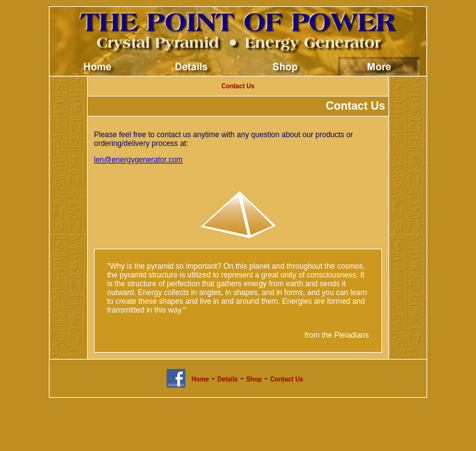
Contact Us (238, 86)
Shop (254, 379)
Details (228, 379)
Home (200, 379)
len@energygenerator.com (138, 160)
